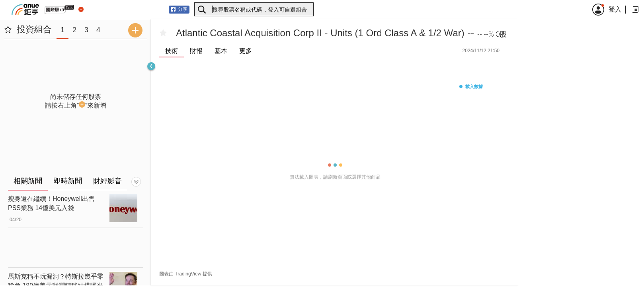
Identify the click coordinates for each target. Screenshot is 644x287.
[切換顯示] (136, 182)
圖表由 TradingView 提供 (186, 274)
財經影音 (107, 181)
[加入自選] (163, 33)
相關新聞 (28, 181)
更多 (246, 51)
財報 (196, 51)
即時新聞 (68, 181)
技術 (172, 51)
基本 (221, 51)
